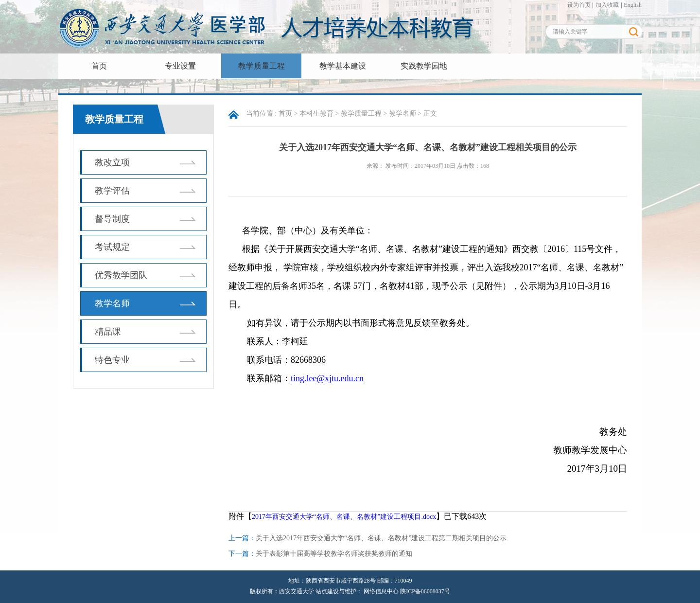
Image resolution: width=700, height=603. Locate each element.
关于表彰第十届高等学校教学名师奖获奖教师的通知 (334, 554)
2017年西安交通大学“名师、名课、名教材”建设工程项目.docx (344, 517)
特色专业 (112, 360)
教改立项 (112, 162)
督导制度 (112, 219)
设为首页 (579, 5)
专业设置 (180, 66)
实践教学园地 (424, 66)
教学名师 (112, 303)
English (633, 5)
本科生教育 (316, 114)
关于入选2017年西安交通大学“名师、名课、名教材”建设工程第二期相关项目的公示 (381, 538)
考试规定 (112, 247)
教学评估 (112, 191)
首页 (99, 66)
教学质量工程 (262, 66)
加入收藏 (607, 5)
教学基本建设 (343, 66)
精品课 (108, 332)
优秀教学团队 (121, 275)
